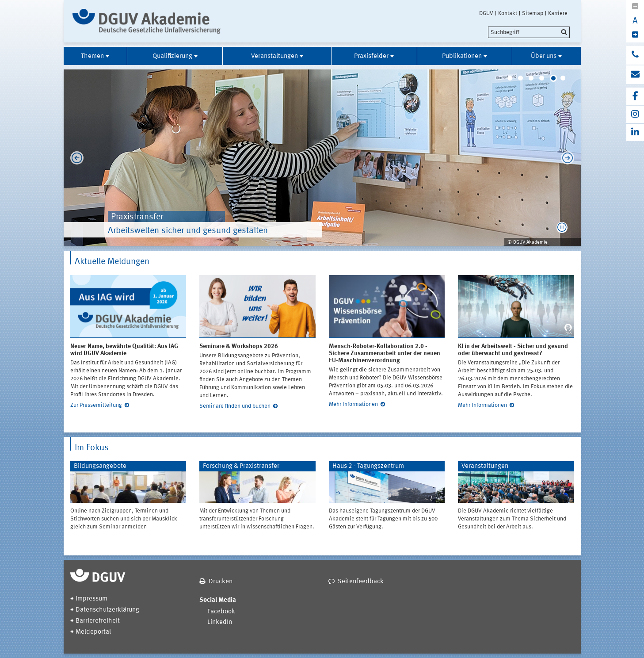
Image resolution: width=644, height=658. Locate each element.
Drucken (221, 582)
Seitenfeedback (361, 582)
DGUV (486, 13)
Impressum (91, 599)
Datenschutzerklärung (107, 610)
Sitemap (533, 13)
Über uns (544, 56)
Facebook (221, 612)
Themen (92, 56)
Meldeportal (93, 632)
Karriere (558, 13)
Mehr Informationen (353, 404)
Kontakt (508, 13)
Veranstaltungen (274, 56)
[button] (562, 228)
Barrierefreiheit (98, 621)
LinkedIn (220, 622)
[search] (529, 32)
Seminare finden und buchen (235, 406)
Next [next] (570, 158)
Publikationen (462, 56)
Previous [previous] (75, 158)
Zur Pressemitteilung (96, 405)
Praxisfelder (371, 56)
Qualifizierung (172, 56)
